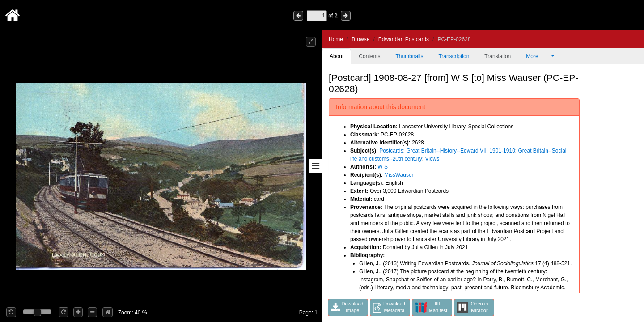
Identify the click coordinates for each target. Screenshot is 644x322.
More (538, 56)
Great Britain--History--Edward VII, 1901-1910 (460, 151)
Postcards (391, 151)
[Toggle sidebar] (315, 166)
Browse (360, 39)
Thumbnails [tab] (409, 56)
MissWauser (399, 175)
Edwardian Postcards (404, 39)
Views (432, 159)
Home (336, 39)
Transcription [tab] (454, 56)
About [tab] (337, 56)
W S (383, 167)
